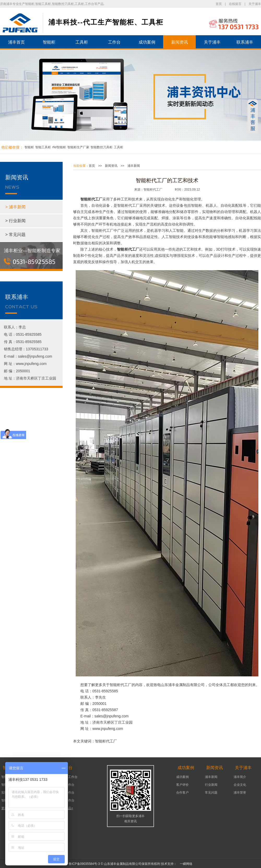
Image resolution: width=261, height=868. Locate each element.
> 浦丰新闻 (15, 207)
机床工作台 (67, 785)
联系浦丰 (245, 42)
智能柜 (49, 42)
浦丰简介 (240, 777)
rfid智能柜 (59, 147)
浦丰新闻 (134, 166)
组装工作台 (67, 800)
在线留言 (235, 4)
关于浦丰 (255, 4)
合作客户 (182, 793)
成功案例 (147, 42)
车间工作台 (67, 793)
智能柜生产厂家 (78, 147)
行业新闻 (211, 785)
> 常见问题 (15, 235)
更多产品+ (66, 808)
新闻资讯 (180, 42)
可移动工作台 (68, 777)
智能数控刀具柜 (102, 147)
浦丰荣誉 (240, 793)
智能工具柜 (43, 147)
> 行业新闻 (15, 221)
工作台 (114, 42)
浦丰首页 (16, 42)
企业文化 (240, 785)
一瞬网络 (185, 864)
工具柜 (82, 42)
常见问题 (211, 793)
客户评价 (182, 785)
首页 (219, 4)
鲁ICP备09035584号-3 (84, 864)
